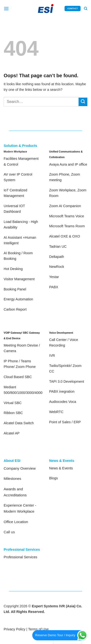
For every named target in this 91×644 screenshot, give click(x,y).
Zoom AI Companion (65, 206)
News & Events (61, 468)
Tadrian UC (58, 246)
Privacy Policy (15, 629)
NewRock (57, 267)
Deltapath (57, 257)
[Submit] (83, 102)
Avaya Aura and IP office (68, 164)
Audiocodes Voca (63, 402)
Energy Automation (18, 299)
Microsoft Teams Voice (67, 216)
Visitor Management (19, 279)
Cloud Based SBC (18, 377)
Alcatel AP (12, 433)
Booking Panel (15, 289)
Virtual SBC (13, 403)
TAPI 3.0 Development (67, 381)
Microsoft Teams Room (67, 226)
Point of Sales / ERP (65, 422)
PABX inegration (62, 391)
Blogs (54, 478)
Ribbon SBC (13, 413)
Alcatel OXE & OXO (65, 236)
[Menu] (6, 8)
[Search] (86, 9)
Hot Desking (13, 269)
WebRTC (56, 412)
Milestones (12, 479)
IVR (52, 356)
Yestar (54, 277)
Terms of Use (38, 629)
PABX (54, 287)
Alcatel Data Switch (19, 423)
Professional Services (20, 557)
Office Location (16, 522)
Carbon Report (15, 309)
